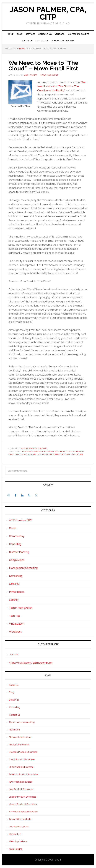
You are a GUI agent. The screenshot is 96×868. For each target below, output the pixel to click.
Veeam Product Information (23, 804)
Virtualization (17, 624)
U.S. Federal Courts (19, 827)
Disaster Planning (38, 448)
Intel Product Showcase (21, 789)
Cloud (24, 448)
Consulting (15, 544)
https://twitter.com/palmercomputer (31, 663)
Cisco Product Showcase (22, 759)
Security (14, 600)
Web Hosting (16, 849)
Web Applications (18, 841)
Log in (58, 860)
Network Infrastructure (20, 737)
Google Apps (17, 560)
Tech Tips (15, 616)
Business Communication (35, 451)
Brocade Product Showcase (23, 752)
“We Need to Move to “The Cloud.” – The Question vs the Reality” (61, 86)
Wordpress (15, 632)
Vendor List (15, 834)
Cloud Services (23, 454)
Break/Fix (14, 700)
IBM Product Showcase (21, 782)
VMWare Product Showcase (23, 812)
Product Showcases (19, 745)
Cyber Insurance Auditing (22, 722)
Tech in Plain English (21, 608)
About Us (14, 685)
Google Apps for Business (60, 454)
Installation (14, 730)
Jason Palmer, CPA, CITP (48, 13)
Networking (16, 576)
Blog (12, 692)
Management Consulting (23, 568)
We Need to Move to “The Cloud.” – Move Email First (43, 66)
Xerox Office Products (20, 819)
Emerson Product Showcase (23, 774)
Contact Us (15, 715)
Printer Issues (17, 592)
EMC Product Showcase (21, 767)
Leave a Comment (49, 75)
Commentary (17, 536)
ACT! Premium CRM (21, 520)
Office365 (78, 454)
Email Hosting (38, 454)
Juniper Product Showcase (23, 797)
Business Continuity (58, 451)
